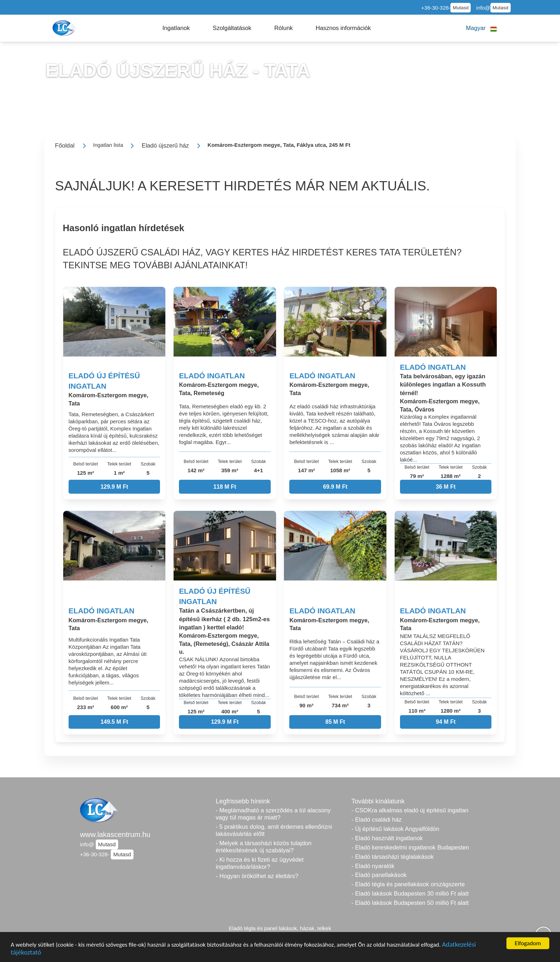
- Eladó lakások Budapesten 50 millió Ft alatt (410, 903)
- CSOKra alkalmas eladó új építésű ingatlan (410, 810)
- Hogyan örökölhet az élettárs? (257, 876)
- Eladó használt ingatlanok (387, 838)
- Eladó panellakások (379, 875)
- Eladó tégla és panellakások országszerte (408, 884)
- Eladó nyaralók (373, 866)
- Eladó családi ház (377, 820)
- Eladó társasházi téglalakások (392, 857)
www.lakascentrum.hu (115, 834)
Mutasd (461, 8)
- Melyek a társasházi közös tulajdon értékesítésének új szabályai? (264, 847)
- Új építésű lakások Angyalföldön (395, 829)
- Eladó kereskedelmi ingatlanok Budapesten (410, 848)
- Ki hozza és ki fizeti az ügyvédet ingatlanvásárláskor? (260, 863)
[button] (176, 28)
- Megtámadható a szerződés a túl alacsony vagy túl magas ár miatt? (273, 814)
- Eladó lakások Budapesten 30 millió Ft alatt (410, 894)
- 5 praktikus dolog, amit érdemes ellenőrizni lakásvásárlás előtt (274, 830)
